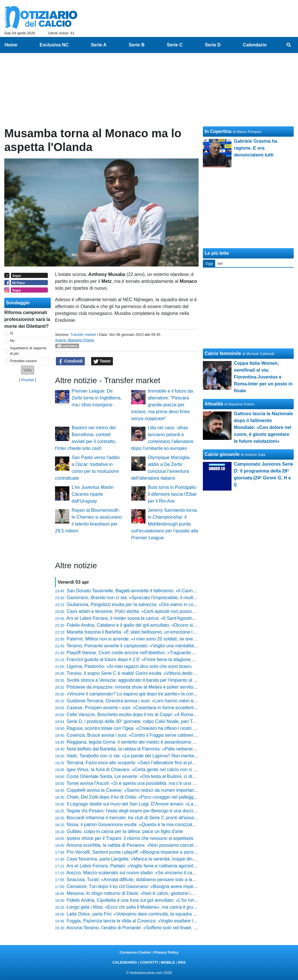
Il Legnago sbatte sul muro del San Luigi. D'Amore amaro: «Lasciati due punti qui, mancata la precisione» (174, 804)
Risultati (28, 380)
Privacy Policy (166, 952)
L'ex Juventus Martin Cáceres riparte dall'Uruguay (93, 494)
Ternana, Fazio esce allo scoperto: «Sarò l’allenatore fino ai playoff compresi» (145, 763)
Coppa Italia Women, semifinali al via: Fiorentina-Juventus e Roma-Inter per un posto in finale (263, 377)
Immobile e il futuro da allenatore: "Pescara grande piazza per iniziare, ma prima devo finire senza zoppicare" (162, 405)
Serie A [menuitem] (99, 45)
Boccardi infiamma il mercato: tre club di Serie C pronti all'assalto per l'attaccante (149, 818)
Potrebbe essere (23, 361)
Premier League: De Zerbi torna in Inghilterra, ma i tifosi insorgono (97, 398)
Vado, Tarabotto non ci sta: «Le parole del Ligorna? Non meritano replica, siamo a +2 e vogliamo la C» (171, 756)
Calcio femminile (223, 353)
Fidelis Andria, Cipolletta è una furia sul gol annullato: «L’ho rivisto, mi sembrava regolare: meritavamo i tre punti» (181, 900)
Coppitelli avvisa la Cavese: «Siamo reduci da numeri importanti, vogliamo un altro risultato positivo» (169, 790)
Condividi (70, 361)
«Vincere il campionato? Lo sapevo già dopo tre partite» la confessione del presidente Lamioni (162, 694)
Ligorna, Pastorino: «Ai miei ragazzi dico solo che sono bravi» (129, 666)
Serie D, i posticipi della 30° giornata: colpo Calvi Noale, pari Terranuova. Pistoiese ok (154, 721)
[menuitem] (289, 45)
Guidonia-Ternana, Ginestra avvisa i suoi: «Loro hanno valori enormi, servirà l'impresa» (155, 701)
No (12, 341)
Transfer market (83, 335)
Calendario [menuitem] (255, 45)
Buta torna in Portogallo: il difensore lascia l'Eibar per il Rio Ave (172, 494)
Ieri (220, 263)
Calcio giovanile (222, 454)
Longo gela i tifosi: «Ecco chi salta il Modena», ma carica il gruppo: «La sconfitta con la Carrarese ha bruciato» (179, 907)
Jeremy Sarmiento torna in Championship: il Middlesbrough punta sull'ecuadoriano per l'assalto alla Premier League (165, 524)
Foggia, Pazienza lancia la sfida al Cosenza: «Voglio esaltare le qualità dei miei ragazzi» (156, 921)
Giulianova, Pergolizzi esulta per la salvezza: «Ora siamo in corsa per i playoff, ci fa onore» (159, 604)
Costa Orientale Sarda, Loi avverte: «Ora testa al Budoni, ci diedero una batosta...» (151, 776)
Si (12, 333)
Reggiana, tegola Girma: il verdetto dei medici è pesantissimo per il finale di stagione (153, 742)
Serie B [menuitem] (137, 45)
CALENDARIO (125, 962)
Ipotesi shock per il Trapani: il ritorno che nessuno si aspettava (130, 838)
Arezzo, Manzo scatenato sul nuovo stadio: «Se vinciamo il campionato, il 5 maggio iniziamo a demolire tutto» (178, 873)
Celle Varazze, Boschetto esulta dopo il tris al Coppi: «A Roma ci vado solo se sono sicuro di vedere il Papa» (177, 715)
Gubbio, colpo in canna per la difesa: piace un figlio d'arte (125, 831)
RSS (182, 962)
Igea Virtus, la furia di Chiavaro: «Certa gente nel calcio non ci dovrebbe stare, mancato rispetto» (165, 770)
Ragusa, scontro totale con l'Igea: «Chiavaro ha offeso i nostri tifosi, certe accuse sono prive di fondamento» (177, 728)
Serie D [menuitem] (213, 45)
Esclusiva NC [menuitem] (54, 45)
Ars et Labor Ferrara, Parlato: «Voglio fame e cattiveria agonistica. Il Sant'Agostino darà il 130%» (165, 866)
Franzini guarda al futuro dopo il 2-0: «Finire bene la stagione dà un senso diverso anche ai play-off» (168, 659)
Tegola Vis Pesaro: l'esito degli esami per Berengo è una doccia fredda (138, 811)
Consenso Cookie (135, 952)
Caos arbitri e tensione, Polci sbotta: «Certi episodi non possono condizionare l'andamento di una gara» (172, 611)
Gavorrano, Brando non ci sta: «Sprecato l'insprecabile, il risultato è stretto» (143, 598)
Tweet (102, 361)
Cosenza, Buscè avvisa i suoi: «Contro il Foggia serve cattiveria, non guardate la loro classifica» (164, 735)
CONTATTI (149, 962)
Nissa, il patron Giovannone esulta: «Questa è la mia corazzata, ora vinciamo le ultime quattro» (163, 825)
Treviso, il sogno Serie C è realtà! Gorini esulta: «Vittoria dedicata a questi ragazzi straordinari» (163, 673)
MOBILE (168, 962)
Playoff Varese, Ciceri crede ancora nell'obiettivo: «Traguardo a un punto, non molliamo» (156, 653)
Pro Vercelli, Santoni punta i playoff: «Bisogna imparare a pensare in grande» (145, 852)
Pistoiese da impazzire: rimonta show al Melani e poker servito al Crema (140, 687)
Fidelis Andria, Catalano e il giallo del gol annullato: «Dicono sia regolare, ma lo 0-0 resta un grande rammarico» (180, 625)
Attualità (214, 404)
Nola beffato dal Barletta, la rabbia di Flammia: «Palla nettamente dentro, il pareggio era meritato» (166, 749)
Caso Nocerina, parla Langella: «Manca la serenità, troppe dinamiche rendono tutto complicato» (164, 859)
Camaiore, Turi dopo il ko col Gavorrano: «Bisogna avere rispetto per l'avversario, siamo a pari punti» (169, 886)
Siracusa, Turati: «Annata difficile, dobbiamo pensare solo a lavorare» (137, 880)
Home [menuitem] (11, 45)
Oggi (209, 263)
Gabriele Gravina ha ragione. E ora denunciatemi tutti (255, 148)
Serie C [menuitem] (175, 45)
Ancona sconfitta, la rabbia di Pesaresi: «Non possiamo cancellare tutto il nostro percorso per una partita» (174, 845)
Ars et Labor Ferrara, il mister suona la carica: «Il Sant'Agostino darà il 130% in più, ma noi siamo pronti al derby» (182, 618)
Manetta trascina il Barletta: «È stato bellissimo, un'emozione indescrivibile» (144, 632)
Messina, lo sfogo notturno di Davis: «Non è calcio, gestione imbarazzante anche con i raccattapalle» (169, 893)
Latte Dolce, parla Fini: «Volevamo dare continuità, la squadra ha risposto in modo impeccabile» (164, 914)
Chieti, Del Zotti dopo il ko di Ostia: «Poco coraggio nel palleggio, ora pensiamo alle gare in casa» (166, 797)
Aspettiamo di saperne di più (28, 351)
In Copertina (218, 131)
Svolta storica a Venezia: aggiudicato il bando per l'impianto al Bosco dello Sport (148, 680)
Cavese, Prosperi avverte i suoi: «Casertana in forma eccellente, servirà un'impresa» (153, 708)
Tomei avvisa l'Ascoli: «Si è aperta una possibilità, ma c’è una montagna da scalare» (152, 783)
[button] (28, 370)
